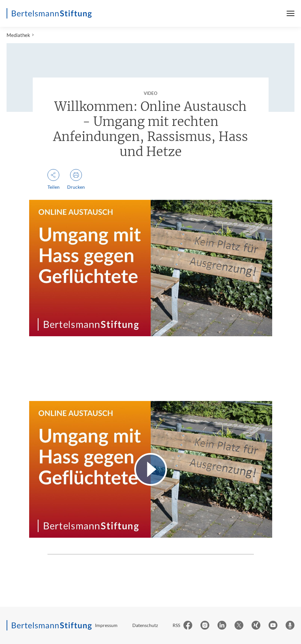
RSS (176, 625)
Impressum (106, 625)
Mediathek (18, 35)
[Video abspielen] (151, 469)
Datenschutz (145, 625)
